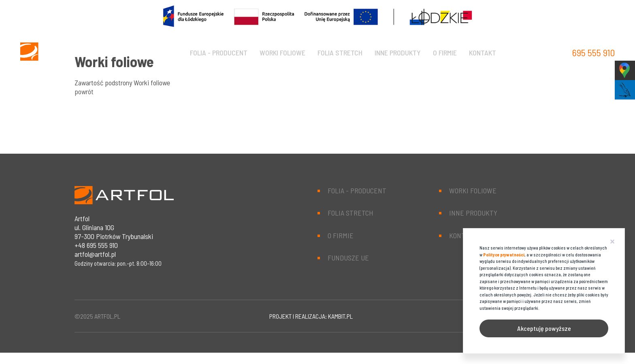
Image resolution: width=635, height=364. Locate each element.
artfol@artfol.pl (95, 254)
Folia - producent (219, 53)
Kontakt (483, 53)
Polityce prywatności (504, 255)
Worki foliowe (282, 53)
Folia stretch (340, 53)
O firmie (445, 53)
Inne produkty (398, 53)
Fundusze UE (348, 258)
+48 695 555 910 (96, 245)
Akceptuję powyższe (544, 328)
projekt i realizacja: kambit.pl (311, 316)
